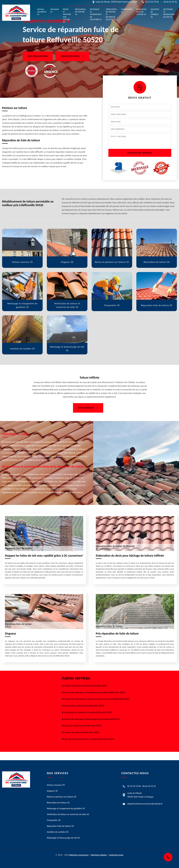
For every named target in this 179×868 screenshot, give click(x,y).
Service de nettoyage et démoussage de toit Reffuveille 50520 (92, 719)
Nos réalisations (38, 56)
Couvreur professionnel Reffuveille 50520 (83, 726)
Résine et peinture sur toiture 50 (67, 16)
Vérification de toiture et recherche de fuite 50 (111, 14)
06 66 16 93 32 (170, 2)
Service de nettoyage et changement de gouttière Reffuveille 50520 (95, 692)
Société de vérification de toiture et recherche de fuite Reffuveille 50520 (97, 699)
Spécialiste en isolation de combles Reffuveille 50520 (88, 712)
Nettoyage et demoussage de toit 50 (169, 13)
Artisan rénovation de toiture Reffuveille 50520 (86, 686)
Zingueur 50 (55, 11)
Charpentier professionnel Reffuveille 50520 (84, 706)
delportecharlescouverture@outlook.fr (145, 804)
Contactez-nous (72, 56)
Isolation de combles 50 (155, 13)
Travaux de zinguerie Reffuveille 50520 (82, 732)
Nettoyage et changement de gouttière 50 (96, 14)
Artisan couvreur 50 (42, 12)
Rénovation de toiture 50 (80, 12)
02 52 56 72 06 (152, 2)
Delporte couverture (79, 855)
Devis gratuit (88, 408)
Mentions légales (99, 855)
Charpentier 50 (127, 11)
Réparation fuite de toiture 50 (141, 12)
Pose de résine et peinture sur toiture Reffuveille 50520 (89, 739)
